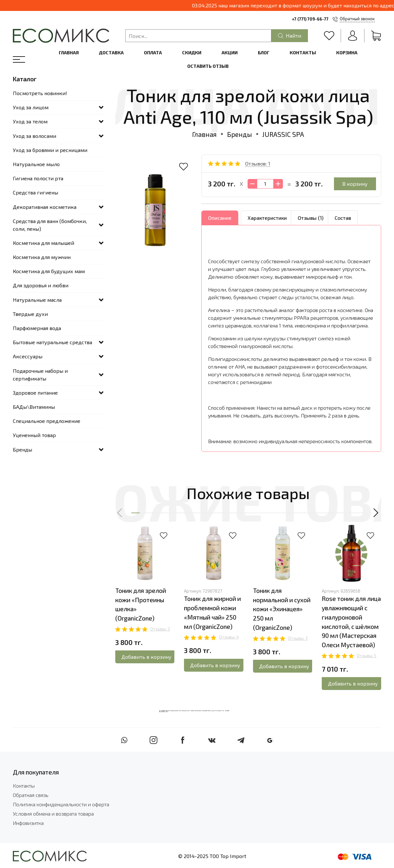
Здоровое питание (35, 393)
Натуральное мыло (36, 164)
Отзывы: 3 (160, 629)
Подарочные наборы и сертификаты (40, 375)
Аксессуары (28, 356)
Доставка (111, 53)
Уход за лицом (31, 107)
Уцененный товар (34, 435)
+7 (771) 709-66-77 (310, 19)
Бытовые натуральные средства (53, 342)
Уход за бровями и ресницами (50, 150)
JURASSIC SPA (283, 134)
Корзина (347, 53)
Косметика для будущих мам (49, 271)
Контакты (303, 53)
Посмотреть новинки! (40, 93)
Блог (264, 53)
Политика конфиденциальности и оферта (61, 804)
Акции (230, 53)
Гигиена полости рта (38, 178)
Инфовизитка (28, 823)
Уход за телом (30, 121)
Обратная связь (31, 795)
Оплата (153, 53)
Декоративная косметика (45, 207)
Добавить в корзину (146, 657)
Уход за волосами (35, 136)
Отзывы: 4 (229, 637)
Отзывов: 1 (258, 163)
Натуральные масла (37, 300)
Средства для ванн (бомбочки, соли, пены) (50, 225)
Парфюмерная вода (37, 328)
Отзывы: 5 (367, 656)
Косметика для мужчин (42, 257)
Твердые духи (30, 314)
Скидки (192, 53)
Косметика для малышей (44, 243)
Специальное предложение (47, 421)
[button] (120, 513)
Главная (69, 53)
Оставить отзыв (208, 66)
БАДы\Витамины (34, 407)
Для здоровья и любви (41, 285)
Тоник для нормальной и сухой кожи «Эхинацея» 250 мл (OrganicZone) (282, 609)
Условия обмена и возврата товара (53, 814)
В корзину (355, 184)
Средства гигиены (35, 192)
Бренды (240, 134)
